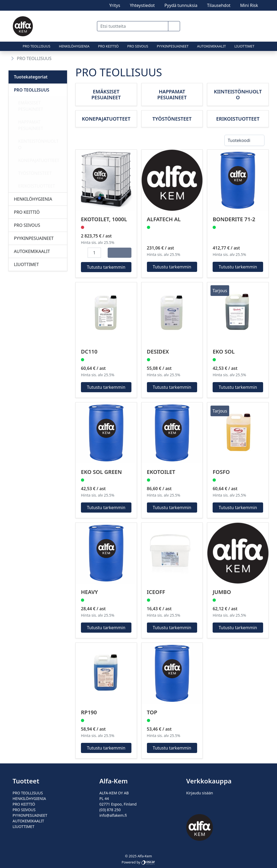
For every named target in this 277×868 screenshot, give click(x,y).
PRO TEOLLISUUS (37, 46)
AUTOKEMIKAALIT (212, 46)
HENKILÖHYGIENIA (74, 46)
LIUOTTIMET (245, 46)
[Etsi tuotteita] (133, 26)
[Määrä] (94, 253)
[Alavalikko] (61, 90)
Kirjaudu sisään (200, 793)
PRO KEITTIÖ (108, 46)
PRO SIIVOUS (138, 46)
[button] (174, 26)
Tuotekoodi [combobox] (239, 140)
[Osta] (120, 253)
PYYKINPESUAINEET (173, 46)
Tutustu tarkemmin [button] (106, 267)
